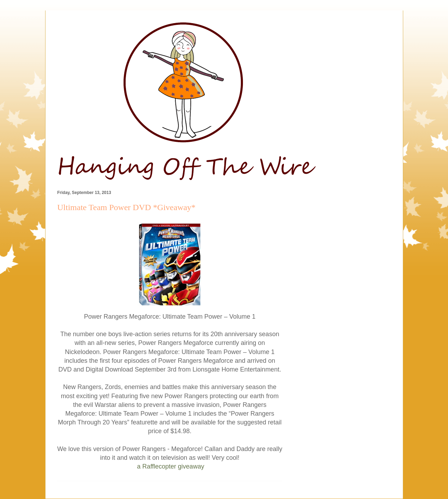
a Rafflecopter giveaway (171, 466)
